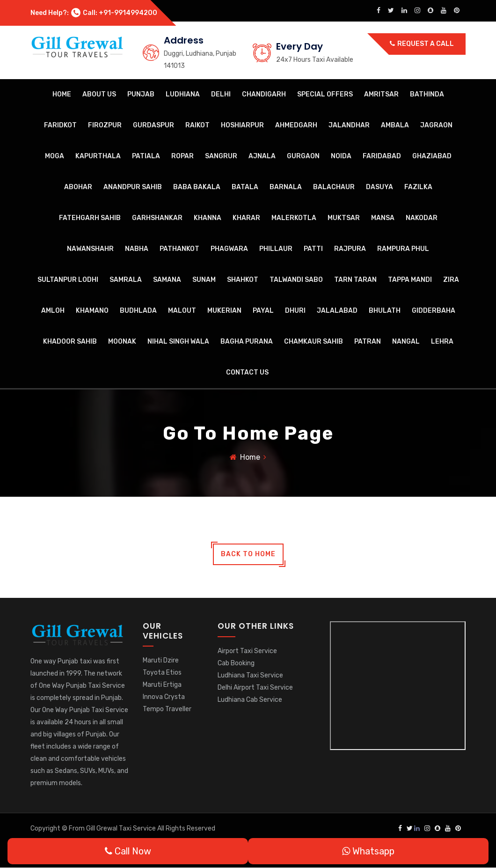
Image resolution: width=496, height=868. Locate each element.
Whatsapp (368, 851)
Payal (263, 311)
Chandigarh (264, 94)
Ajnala (262, 156)
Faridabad (382, 156)
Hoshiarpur (242, 125)
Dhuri (295, 311)
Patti (313, 249)
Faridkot (60, 125)
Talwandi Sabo (296, 280)
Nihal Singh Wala (178, 342)
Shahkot (243, 280)
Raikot (197, 125)
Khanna (208, 218)
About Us (99, 94)
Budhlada (138, 311)
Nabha (137, 249)
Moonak (122, 342)
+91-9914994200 (128, 13)
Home (62, 94)
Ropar (182, 156)
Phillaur (276, 249)
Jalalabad (337, 311)
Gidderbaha (434, 311)
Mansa (383, 218)
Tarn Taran (355, 280)
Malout (182, 311)
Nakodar (422, 218)
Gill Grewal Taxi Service (122, 829)
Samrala (126, 280)
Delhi (221, 94)
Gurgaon (303, 156)
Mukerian (224, 311)
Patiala (146, 156)
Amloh (53, 311)
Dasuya (379, 187)
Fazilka (418, 187)
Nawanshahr (90, 249)
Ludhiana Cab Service (250, 700)
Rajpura (350, 249)
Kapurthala (98, 156)
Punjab (141, 94)
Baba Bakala (197, 187)
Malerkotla (294, 218)
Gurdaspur (153, 125)
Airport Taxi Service (247, 651)
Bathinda (427, 94)
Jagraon (436, 125)
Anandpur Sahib (133, 187)
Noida (341, 156)
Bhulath (385, 311)
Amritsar (381, 94)
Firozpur (105, 125)
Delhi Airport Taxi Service (255, 688)
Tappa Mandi (410, 280)
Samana (167, 280)
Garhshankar (157, 218)
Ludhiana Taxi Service (250, 675)
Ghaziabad (432, 156)
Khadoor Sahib (70, 342)
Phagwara (229, 249)
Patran (368, 342)
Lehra (442, 342)
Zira (451, 280)
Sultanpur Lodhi (68, 280)
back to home (248, 555)
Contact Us (247, 372)
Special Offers (325, 94)
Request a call (422, 44)
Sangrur (221, 156)
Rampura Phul (403, 249)
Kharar (246, 218)
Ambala (395, 125)
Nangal (406, 342)
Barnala (286, 187)
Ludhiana (183, 94)
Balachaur (334, 187)
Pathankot (179, 249)
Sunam (204, 280)
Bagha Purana (247, 342)
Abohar (78, 187)
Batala (245, 187)
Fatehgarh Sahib (90, 218)
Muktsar (344, 218)
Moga (55, 156)
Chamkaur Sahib (314, 342)
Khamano (92, 311)
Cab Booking (236, 663)
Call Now (128, 851)
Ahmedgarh (296, 125)
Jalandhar (349, 125)
